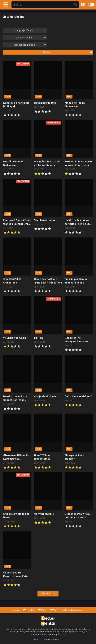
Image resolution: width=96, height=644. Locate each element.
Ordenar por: (30, 45)
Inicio (16, 610)
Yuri (54, 610)
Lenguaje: (31, 30)
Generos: (31, 38)
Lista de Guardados (72, 610)
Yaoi (42, 610)
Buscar (68, 52)
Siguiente (48, 594)
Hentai (28, 610)
